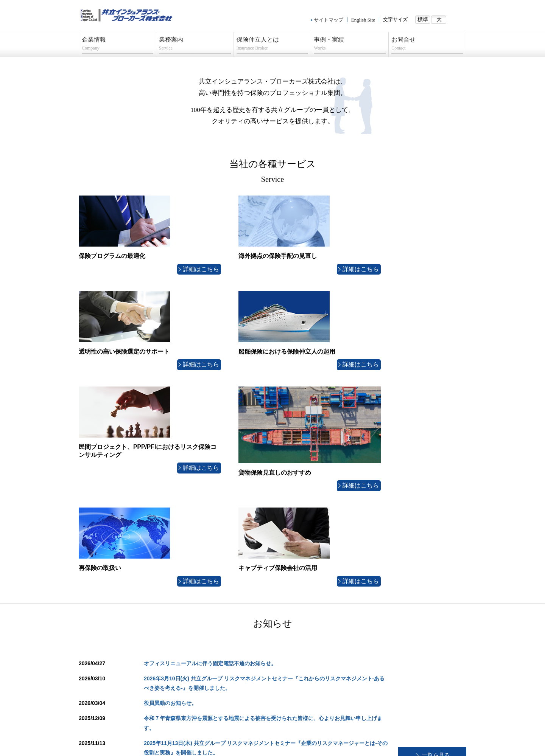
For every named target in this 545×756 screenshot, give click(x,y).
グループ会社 (101, 630)
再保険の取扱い (200, 687)
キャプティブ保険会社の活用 (212, 696)
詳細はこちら (145, 265)
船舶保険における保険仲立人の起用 (218, 649)
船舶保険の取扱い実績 (400, 620)
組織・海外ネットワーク (111, 620)
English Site (363, 20)
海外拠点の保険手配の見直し (212, 620)
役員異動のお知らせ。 (170, 494)
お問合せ (427, 45)
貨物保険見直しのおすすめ (210, 677)
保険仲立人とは (272, 45)
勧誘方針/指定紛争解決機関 (202, 748)
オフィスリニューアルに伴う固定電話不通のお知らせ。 (210, 454)
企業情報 (118, 45)
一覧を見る (436, 546)
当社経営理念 (101, 639)
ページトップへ (441, 578)
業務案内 (195, 45)
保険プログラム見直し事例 (404, 611)
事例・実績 (350, 45)
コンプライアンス (105, 696)
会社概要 (97, 611)
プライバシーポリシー (109, 687)
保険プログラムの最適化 (208, 611)
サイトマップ (329, 20)
